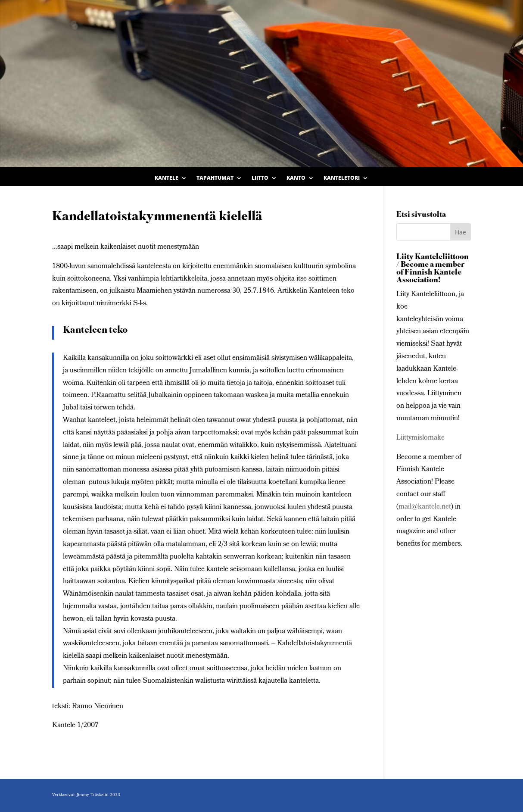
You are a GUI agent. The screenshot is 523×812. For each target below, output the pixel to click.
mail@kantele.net (425, 507)
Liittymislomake (420, 438)
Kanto (296, 178)
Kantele (167, 178)
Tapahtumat (215, 178)
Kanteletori (342, 178)
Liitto (260, 178)
